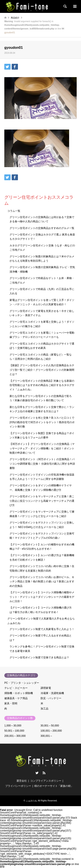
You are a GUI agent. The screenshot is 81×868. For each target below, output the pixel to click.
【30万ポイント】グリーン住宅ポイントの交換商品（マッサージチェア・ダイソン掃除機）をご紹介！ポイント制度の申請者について (42, 448)
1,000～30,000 (13, 726)
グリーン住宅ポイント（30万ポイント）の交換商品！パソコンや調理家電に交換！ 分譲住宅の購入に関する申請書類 (42, 464)
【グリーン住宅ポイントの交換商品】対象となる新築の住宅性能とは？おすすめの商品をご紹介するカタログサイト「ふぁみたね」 (42, 385)
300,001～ (47, 736)
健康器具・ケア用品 (16, 698)
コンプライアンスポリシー (46, 781)
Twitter (37, 773)
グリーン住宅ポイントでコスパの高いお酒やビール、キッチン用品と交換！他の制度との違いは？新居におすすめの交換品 (42, 582)
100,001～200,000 (51, 731)
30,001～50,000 (50, 726)
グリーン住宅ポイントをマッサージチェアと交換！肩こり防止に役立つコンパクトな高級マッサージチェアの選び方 (42, 501)
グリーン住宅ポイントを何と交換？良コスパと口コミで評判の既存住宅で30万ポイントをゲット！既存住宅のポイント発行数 (42, 422)
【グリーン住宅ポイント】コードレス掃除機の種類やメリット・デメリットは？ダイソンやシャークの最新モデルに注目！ (42, 597)
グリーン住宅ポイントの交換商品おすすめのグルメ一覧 (42, 228)
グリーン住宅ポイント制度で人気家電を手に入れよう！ (42, 629)
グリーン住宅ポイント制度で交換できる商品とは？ (39, 657)
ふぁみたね (31, 801)
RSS (44, 773)
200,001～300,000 (15, 736)
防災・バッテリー (51, 698)
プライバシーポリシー (18, 786)
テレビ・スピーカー (16, 688)
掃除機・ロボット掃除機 (19, 693)
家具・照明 (11, 703)
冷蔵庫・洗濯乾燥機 (52, 693)
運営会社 (22, 781)
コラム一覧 (14, 211)
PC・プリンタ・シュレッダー (22, 683)
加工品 (44, 709)
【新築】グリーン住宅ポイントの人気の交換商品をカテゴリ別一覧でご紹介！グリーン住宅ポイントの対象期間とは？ (42, 370)
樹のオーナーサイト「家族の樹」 (54, 786)
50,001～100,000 (14, 731)
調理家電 (46, 688)
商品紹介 (15, 18)
